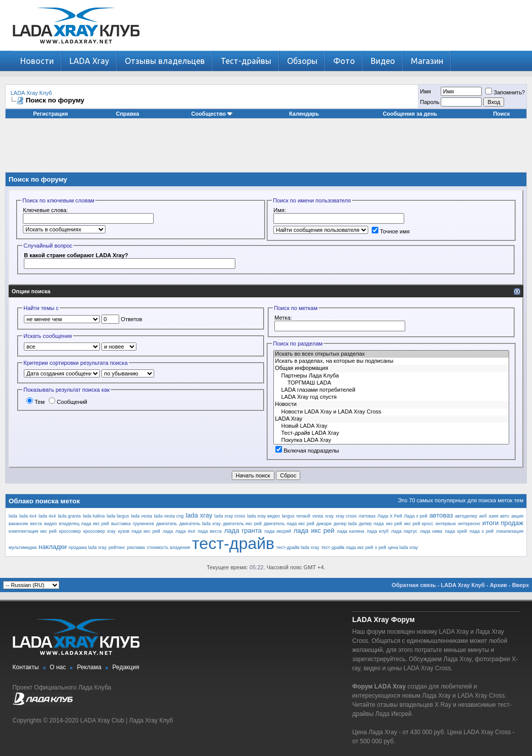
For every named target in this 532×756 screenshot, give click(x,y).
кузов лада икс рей (139, 531)
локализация (510, 531)
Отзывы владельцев (165, 61)
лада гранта (243, 530)
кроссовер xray (99, 531)
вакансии (18, 524)
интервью (446, 524)
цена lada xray (403, 547)
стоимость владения (168, 547)
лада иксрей (278, 531)
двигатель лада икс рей (289, 524)
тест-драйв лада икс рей (347, 547)
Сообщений (68, 402)
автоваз (441, 515)
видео (50, 524)
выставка (121, 524)
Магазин (427, 61)
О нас (58, 667)
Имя (425, 91)
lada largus (118, 516)
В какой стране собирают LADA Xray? (76, 255)
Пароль (430, 102)
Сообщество (212, 114)
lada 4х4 (47, 516)
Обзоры (302, 61)
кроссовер (70, 531)
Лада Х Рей (389, 516)
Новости (37, 61)
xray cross (346, 516)
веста (36, 524)
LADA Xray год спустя (391, 397)
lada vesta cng (169, 516)
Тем (36, 402)
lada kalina (94, 516)
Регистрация (50, 114)
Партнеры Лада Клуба (391, 376)
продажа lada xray (87, 547)
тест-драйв (234, 543)
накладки (53, 547)
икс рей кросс (419, 524)
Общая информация (391, 368)
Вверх (521, 585)
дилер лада (371, 524)
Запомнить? (505, 92)
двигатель (167, 524)
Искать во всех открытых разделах (391, 354)
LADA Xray (89, 61)
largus (288, 516)
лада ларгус (404, 531)
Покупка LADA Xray (391, 440)
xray (329, 516)
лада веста (210, 531)
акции (517, 516)
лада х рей (482, 531)
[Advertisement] (266, 149)
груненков (143, 524)
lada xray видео (264, 516)
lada (13, 516)
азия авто (499, 516)
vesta (318, 516)
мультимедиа (23, 547)
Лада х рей (415, 516)
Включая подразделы (307, 451)
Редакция (126, 667)
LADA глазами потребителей (391, 390)
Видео (383, 61)
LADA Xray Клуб (31, 93)
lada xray (199, 515)
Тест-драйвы (246, 61)
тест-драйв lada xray (298, 547)
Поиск (501, 114)
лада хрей (456, 531)
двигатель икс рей (242, 524)
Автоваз (367, 516)
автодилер (466, 516)
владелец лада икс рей (84, 524)
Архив (499, 585)
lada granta (69, 516)
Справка (128, 114)
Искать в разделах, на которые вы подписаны (391, 361)
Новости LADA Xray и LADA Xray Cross (391, 412)
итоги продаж (503, 523)
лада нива (431, 531)
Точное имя (391, 231)
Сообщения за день (410, 114)
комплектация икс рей (33, 531)
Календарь (304, 114)
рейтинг (117, 547)
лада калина (350, 531)
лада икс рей (314, 530)
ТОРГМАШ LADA (391, 383)
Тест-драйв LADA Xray (391, 433)
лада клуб (378, 531)
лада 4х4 (185, 531)
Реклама (89, 667)
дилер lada (345, 524)
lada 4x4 (28, 516)
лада (168, 531)
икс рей (394, 524)
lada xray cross (230, 516)
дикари (324, 524)
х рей (380, 547)
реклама (136, 547)
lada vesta (141, 516)
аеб (483, 516)
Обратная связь (414, 585)
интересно (469, 524)
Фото (344, 61)
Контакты (26, 667)
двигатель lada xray (200, 524)
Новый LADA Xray (391, 426)
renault (303, 516)
